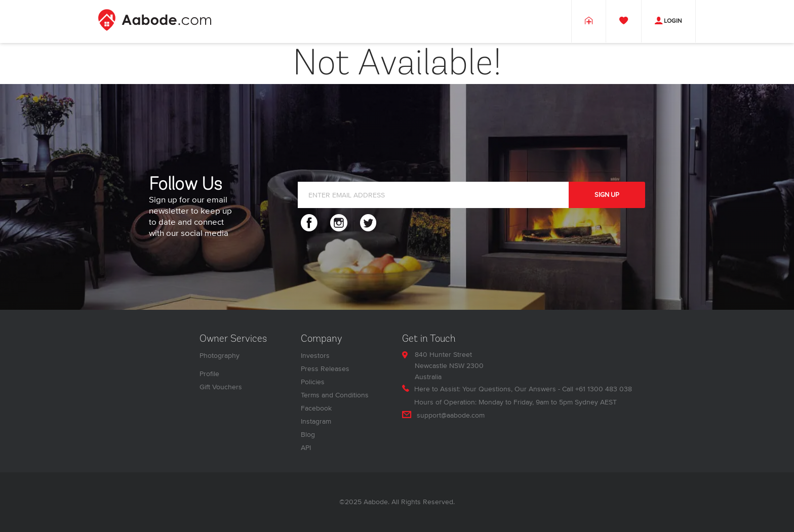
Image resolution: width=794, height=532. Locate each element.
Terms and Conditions (335, 395)
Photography (220, 356)
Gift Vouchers (221, 387)
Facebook (316, 408)
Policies (313, 382)
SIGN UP (607, 195)
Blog (308, 435)
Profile (209, 374)
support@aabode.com (451, 415)
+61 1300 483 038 (604, 389)
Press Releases (325, 369)
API (306, 448)
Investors (315, 356)
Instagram (316, 421)
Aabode (376, 502)
